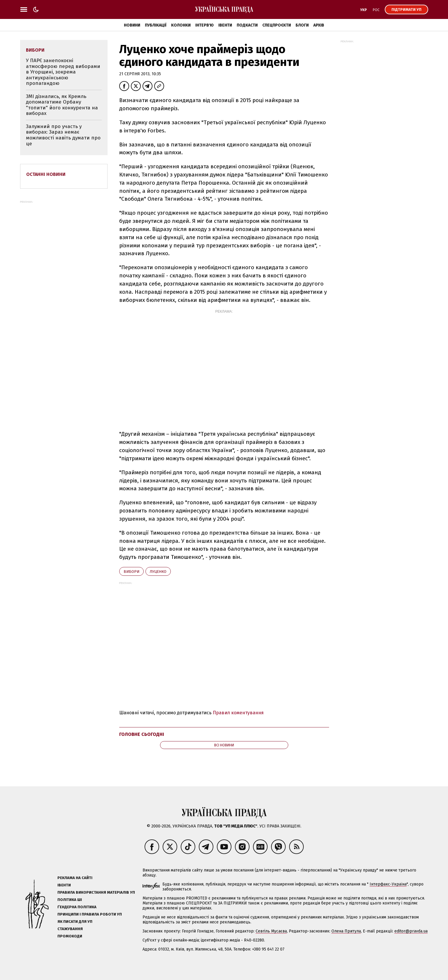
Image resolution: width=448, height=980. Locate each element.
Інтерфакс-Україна (388, 884)
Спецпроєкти (277, 25)
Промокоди (70, 936)
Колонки (181, 25)
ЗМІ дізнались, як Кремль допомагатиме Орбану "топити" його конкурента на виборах (62, 105)
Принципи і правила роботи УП (90, 914)
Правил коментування (238, 713)
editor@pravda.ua (411, 931)
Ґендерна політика (77, 907)
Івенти (225, 25)
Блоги (302, 25)
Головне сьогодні (142, 734)
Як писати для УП (75, 922)
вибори (131, 572)
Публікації (156, 25)
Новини (132, 25)
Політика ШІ (70, 900)
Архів (319, 25)
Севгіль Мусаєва (271, 931)
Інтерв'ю (204, 25)
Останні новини (46, 174)
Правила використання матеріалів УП (96, 892)
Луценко (158, 572)
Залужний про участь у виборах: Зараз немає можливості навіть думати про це (63, 135)
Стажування (70, 929)
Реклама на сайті (75, 878)
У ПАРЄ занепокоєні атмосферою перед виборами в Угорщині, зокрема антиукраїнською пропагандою (63, 72)
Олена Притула (346, 931)
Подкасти (247, 25)
